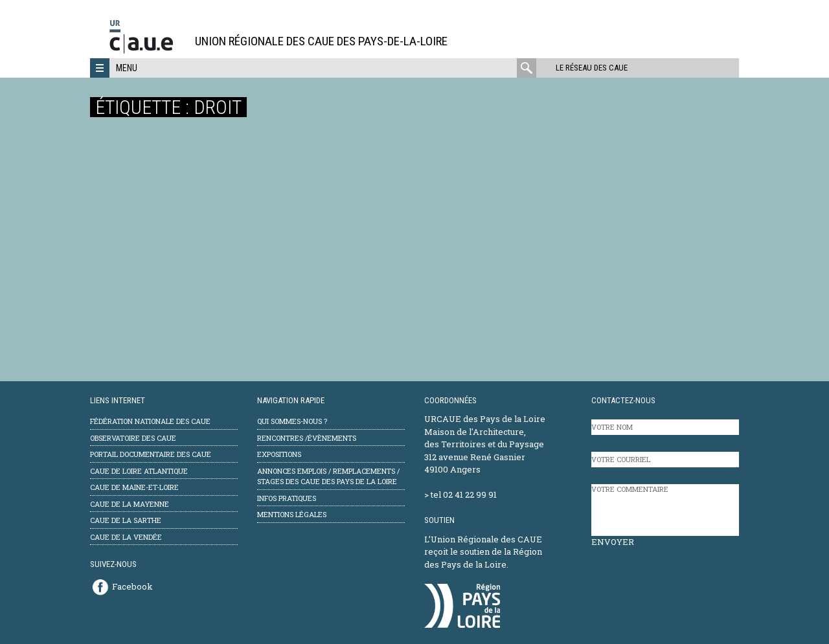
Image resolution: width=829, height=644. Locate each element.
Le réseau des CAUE (592, 68)
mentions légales (292, 514)
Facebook (132, 586)
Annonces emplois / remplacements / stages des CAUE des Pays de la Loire (328, 476)
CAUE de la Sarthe (126, 520)
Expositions (279, 454)
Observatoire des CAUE (133, 438)
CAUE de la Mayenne (130, 504)
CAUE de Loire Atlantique (139, 471)
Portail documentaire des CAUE (151, 454)
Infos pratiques (287, 498)
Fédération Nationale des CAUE (150, 421)
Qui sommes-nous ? (292, 421)
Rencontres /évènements (307, 438)
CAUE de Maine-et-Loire (134, 487)
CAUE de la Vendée (126, 537)
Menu (127, 68)
